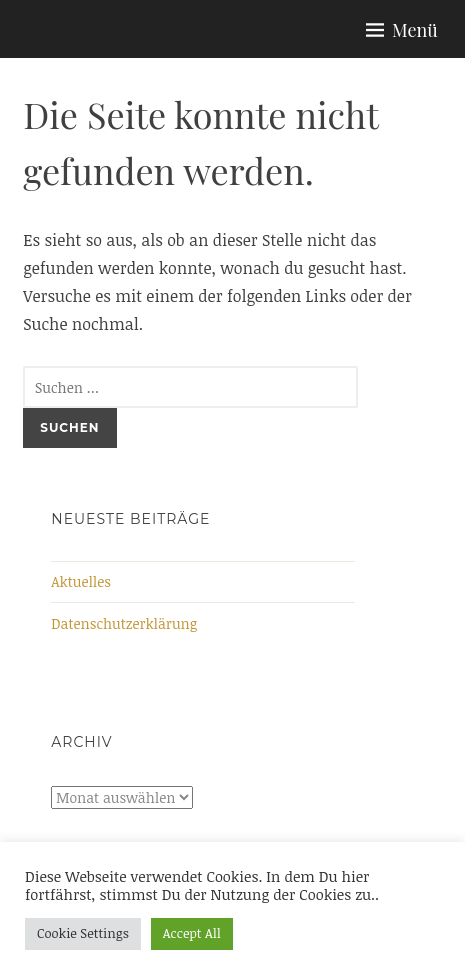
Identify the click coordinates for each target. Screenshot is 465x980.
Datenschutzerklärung (124, 623)
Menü (415, 30)
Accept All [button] (192, 933)
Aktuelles (81, 581)
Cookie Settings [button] (83, 933)
